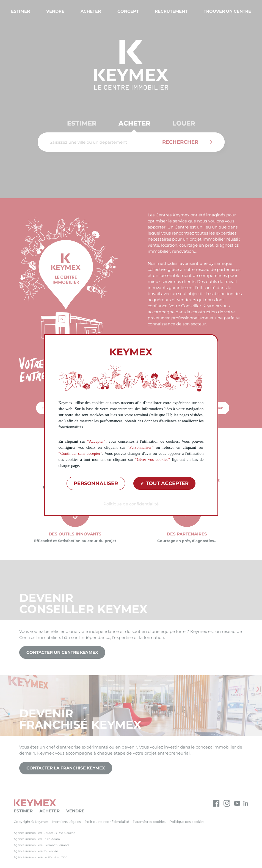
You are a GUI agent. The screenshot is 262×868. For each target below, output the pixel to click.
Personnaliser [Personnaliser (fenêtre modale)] (96, 483)
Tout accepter (164, 483)
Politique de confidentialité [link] (131, 504)
